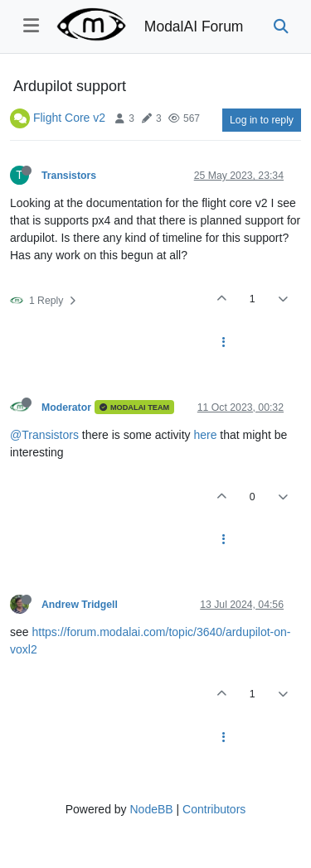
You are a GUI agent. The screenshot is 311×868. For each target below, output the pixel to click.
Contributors (214, 809)
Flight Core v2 (69, 118)
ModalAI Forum (194, 27)
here (205, 435)
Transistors (69, 176)
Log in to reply (262, 120)
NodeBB (151, 809)
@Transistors (44, 435)
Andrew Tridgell (80, 605)
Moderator (66, 407)
